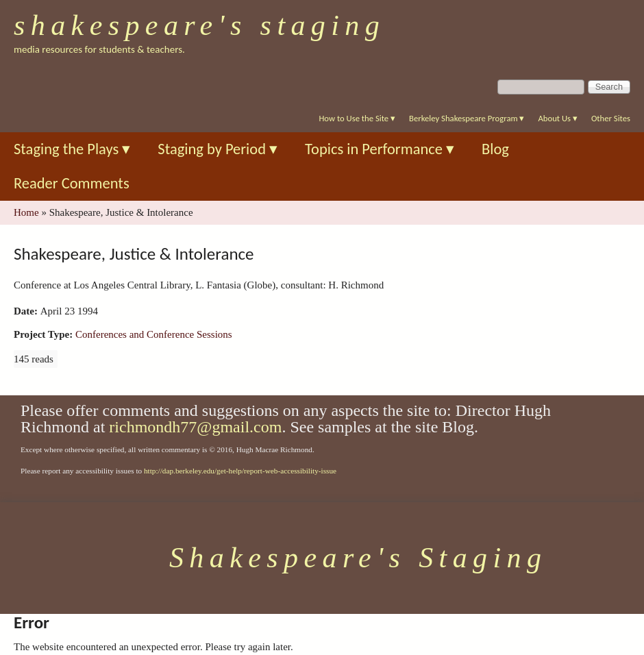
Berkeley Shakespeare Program (467, 118)
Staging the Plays (72, 149)
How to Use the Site (357, 118)
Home (26, 212)
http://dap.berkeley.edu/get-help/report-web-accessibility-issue (240, 471)
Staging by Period (218, 149)
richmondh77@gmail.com (195, 427)
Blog (495, 149)
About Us (557, 118)
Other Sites (611, 118)
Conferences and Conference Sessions (154, 334)
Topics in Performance (380, 149)
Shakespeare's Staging (199, 25)
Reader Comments (72, 183)
